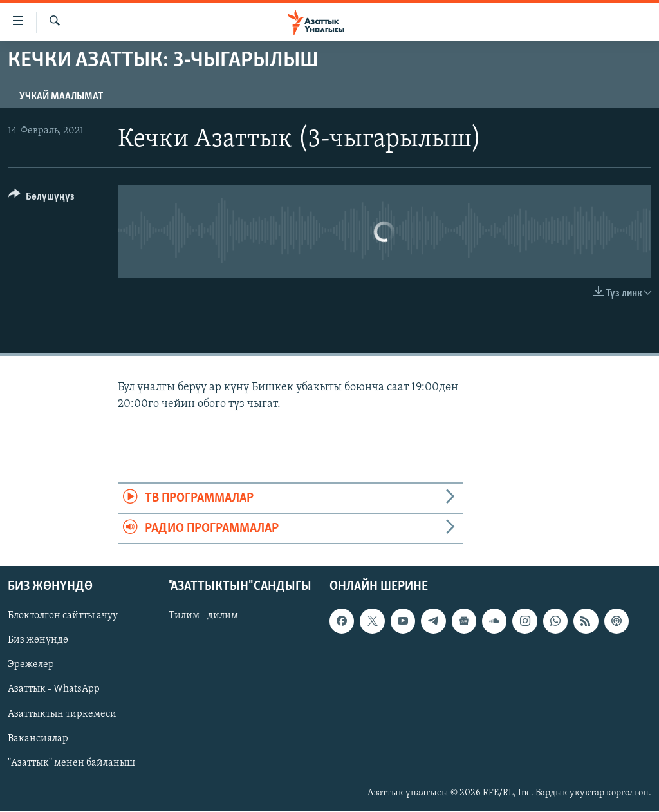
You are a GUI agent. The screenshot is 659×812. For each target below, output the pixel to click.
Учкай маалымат (61, 97)
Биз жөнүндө (38, 641)
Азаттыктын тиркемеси (62, 714)
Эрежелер (31, 665)
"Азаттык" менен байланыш (71, 763)
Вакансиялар (38, 739)
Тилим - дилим (203, 616)
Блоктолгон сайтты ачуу (63, 616)
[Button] (42, 199)
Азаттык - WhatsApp (54, 690)
